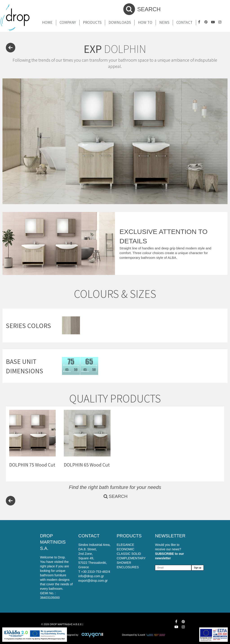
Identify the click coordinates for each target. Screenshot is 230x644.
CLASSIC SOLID (129, 554)
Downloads (120, 22)
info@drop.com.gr (91, 576)
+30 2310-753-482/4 (96, 572)
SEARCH (142, 9)
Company (68, 22)
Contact (184, 22)
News (164, 22)
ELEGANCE (126, 545)
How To (145, 22)
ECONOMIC (126, 549)
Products (92, 22)
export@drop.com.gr (93, 581)
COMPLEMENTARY (131, 558)
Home (47, 22)
